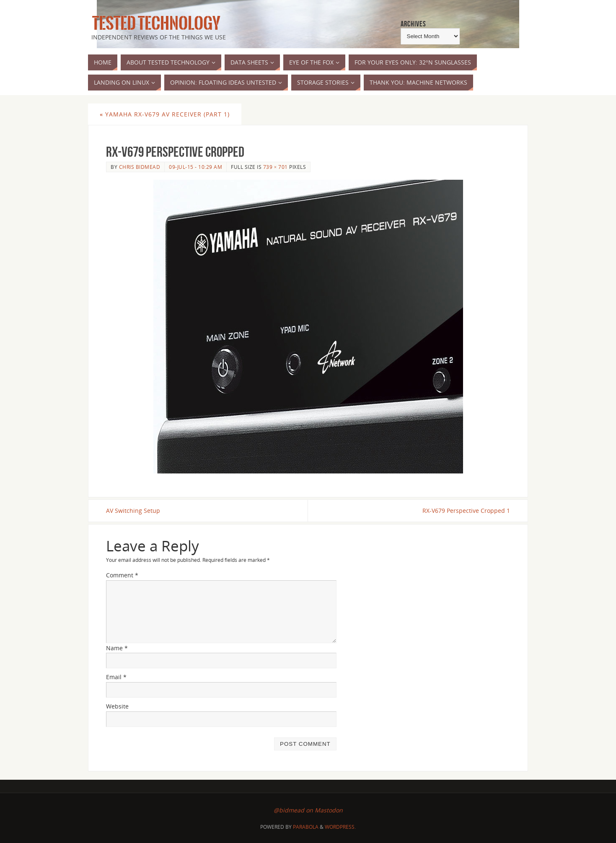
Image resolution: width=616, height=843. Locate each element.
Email (116, 677)
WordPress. (340, 827)
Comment (122, 575)
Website (117, 706)
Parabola (306, 827)
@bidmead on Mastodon (308, 810)
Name (117, 648)
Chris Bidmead (140, 167)
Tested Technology (154, 23)
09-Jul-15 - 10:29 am (195, 167)
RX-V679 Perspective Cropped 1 (466, 511)
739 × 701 (276, 167)
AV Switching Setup (133, 511)
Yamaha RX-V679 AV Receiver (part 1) (165, 114)
